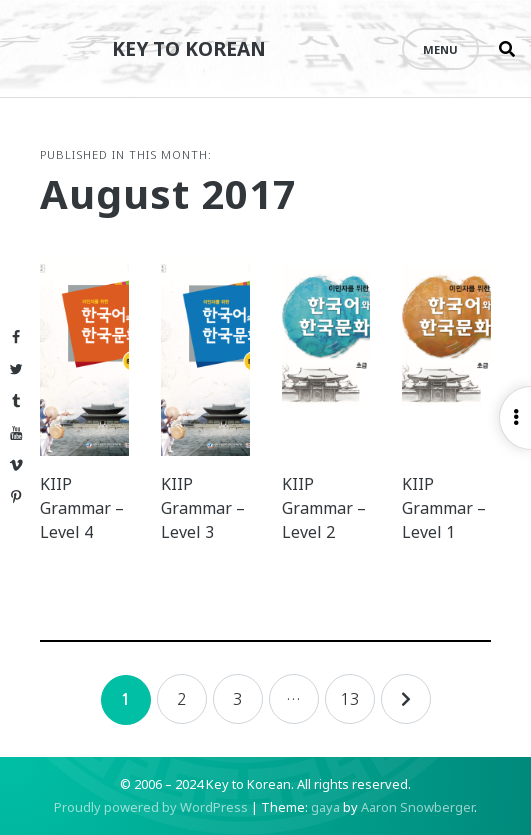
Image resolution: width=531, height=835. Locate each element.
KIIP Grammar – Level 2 (324, 508)
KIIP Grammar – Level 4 (82, 508)
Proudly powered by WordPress (151, 807)
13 (350, 699)
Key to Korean (189, 48)
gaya (325, 807)
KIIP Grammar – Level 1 (444, 508)
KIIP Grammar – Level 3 (203, 508)
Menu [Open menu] (440, 49)
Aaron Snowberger (417, 807)
